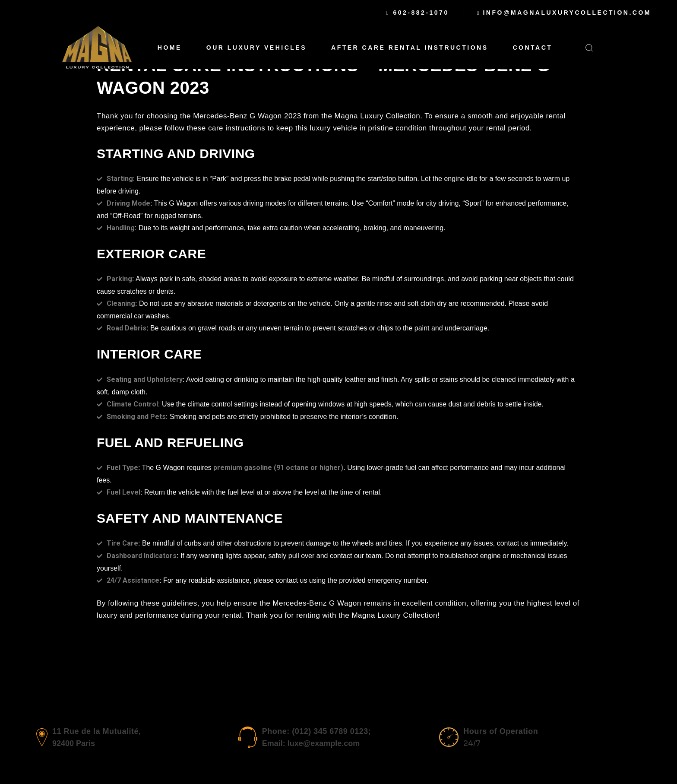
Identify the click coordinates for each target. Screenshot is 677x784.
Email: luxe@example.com (311, 743)
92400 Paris (74, 743)
